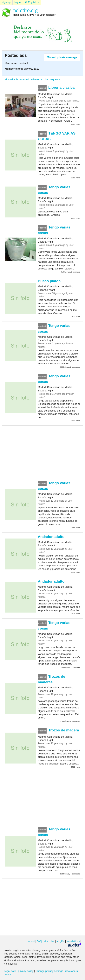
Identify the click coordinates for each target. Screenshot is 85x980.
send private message (62, 57)
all (6, 79)
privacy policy (26, 971)
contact (8, 974)
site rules (49, 941)
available (13, 79)
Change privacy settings (49, 971)
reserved (24, 79)
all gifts (60, 941)
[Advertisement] (42, 452)
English (32, 2)
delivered (35, 79)
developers (72, 971)
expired (45, 79)
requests (55, 79)
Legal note (10, 971)
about (32, 941)
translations (73, 941)
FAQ (39, 941)
